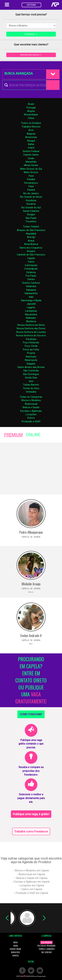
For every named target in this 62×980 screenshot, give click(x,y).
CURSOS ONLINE (15, 949)
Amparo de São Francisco (31, 230)
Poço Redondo (31, 343)
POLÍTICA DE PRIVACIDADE (46, 946)
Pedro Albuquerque (31, 532)
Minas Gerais (31, 165)
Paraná (31, 190)
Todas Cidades (31, 227)
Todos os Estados (31, 123)
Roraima (31, 204)
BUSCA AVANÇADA (19, 73)
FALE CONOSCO (47, 952)
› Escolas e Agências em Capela (31, 882)
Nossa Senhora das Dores (31, 328)
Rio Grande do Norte (31, 197)
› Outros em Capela (31, 889)
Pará (31, 176)
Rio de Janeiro (31, 193)
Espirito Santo (31, 155)
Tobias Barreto (31, 385)
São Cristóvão (31, 371)
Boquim (31, 251)
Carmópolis (31, 265)
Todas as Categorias (31, 397)
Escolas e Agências (31, 411)
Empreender (41, 976)
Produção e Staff (31, 421)
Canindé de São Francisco (31, 255)
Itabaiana (31, 290)
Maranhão (31, 162)
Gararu (31, 279)
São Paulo (31, 218)
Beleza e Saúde (31, 407)
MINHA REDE (16, 952)
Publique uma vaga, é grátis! (31, 814)
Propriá (31, 353)
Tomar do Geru (31, 388)
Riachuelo (31, 357)
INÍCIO (15, 942)
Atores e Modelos (31, 400)
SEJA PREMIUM (46, 942)
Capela (31, 258)
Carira (31, 262)
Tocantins (31, 221)
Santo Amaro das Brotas (31, 367)
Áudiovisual (31, 404)
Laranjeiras (31, 311)
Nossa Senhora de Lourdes (31, 332)
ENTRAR (31, 5)
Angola (31, 111)
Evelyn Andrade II (31, 636)
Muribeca (31, 321)
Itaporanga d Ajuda (31, 300)
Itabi (31, 297)
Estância (31, 272)
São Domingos (31, 374)
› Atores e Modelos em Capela (31, 871)
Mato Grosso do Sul (31, 169)
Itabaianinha (31, 293)
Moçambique (31, 115)
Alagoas (31, 134)
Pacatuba (31, 339)
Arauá (31, 241)
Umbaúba (31, 392)
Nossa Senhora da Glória (31, 325)
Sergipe (31, 214)
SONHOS (15, 956)
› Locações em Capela (31, 885)
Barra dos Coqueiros (31, 248)
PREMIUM (13, 435)
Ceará (31, 148)
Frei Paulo (31, 276)
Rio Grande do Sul (31, 208)
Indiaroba (31, 286)
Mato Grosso (31, 172)
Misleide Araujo (31, 584)
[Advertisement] (31, 468)
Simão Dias (31, 378)
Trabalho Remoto (31, 127)
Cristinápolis (31, 269)
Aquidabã (31, 234)
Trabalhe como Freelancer (31, 831)
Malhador (31, 318)
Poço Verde (31, 346)
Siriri (31, 381)
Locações (31, 414)
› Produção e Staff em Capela (31, 893)
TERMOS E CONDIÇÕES (47, 949)
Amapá (31, 141)
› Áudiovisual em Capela (31, 874)
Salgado (31, 364)
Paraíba (31, 179)
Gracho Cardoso (31, 283)
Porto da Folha (31, 350)
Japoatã (31, 304)
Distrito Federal (31, 151)
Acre (31, 130)
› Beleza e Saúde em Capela (31, 878)
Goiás (31, 158)
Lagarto (31, 307)
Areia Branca (31, 244)
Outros (31, 418)
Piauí (31, 186)
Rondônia (31, 200)
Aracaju (31, 237)
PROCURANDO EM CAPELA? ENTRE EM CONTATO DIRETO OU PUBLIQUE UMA (31, 680)
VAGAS (16, 946)
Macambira (31, 314)
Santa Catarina (31, 211)
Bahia (31, 144)
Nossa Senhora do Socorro (31, 335)
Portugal (31, 108)
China (31, 118)
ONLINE (33, 435)
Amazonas (31, 137)
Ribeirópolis (31, 360)
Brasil (31, 104)
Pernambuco (31, 183)
